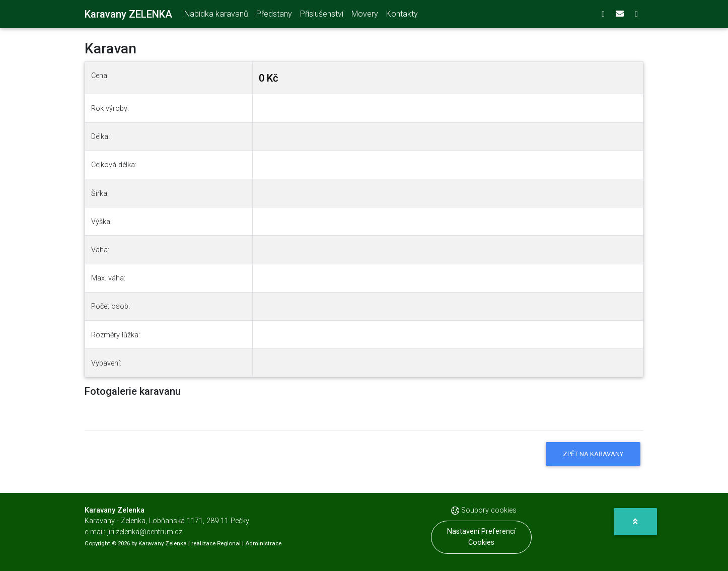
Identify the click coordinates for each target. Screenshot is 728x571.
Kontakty (402, 16)
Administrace (263, 543)
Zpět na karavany (593, 454)
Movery (365, 16)
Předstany (274, 16)
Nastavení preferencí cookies (481, 537)
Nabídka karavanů (216, 16)
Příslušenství (322, 16)
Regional (229, 543)
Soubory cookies (484, 510)
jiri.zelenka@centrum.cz (145, 532)
